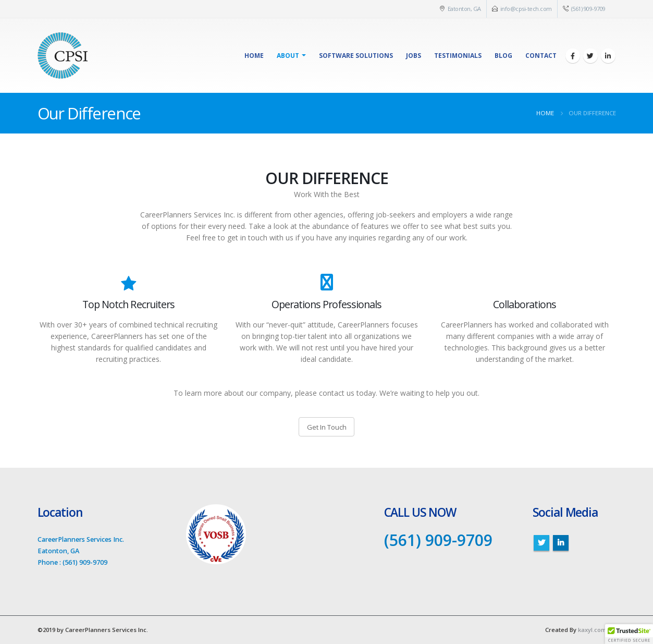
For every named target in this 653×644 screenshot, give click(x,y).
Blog (503, 56)
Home (254, 56)
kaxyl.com (592, 630)
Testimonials (458, 56)
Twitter (541, 543)
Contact (541, 56)
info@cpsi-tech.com (526, 9)
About (288, 56)
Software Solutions (356, 56)
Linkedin (561, 543)
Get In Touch (327, 427)
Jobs (414, 56)
